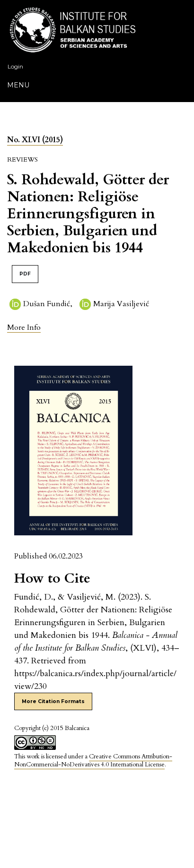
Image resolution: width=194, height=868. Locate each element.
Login (15, 66)
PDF (25, 274)
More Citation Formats (53, 701)
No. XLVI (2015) (35, 140)
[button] (24, 327)
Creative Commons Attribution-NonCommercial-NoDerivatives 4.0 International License (93, 761)
